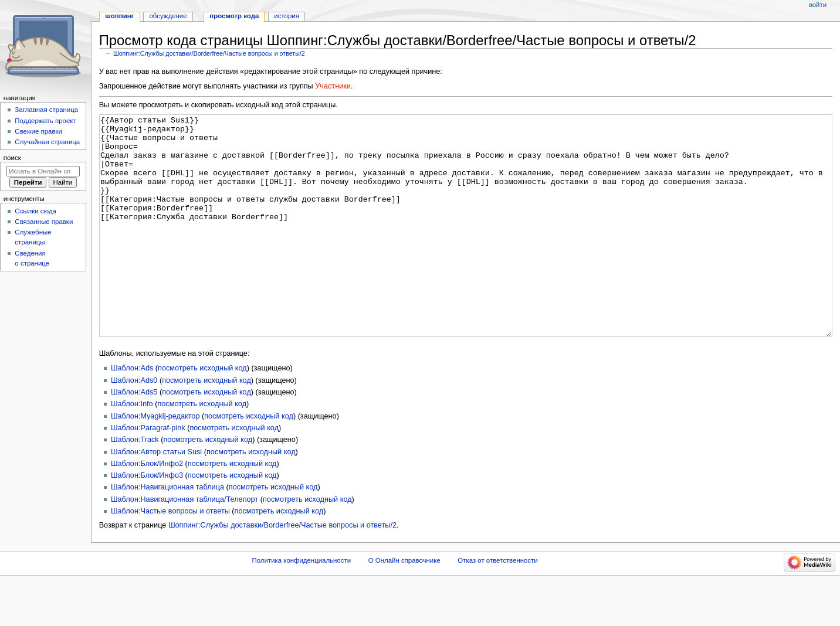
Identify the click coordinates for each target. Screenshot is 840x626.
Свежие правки (38, 131)
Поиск (12, 158)
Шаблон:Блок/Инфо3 (147, 519)
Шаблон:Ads (132, 412)
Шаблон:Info (132, 448)
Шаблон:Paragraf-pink (148, 472)
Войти (818, 5)
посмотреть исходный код (202, 412)
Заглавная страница (46, 110)
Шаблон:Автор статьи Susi (156, 496)
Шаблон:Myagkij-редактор (155, 460)
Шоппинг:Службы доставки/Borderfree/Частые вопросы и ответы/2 (209, 53)
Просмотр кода (234, 16)
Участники (333, 86)
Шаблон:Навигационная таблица (167, 531)
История (287, 16)
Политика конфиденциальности (302, 604)
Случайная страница (47, 142)
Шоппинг (119, 16)
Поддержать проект (45, 121)
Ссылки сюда (35, 211)
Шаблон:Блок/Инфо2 (147, 508)
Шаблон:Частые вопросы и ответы (170, 555)
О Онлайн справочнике (404, 604)
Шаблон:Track (135, 484)
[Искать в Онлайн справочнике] (43, 171)
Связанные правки (44, 222)
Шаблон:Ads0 (134, 424)
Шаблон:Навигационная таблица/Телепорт (184, 543)
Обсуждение (168, 16)
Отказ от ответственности (497, 604)
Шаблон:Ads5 (134, 436)
